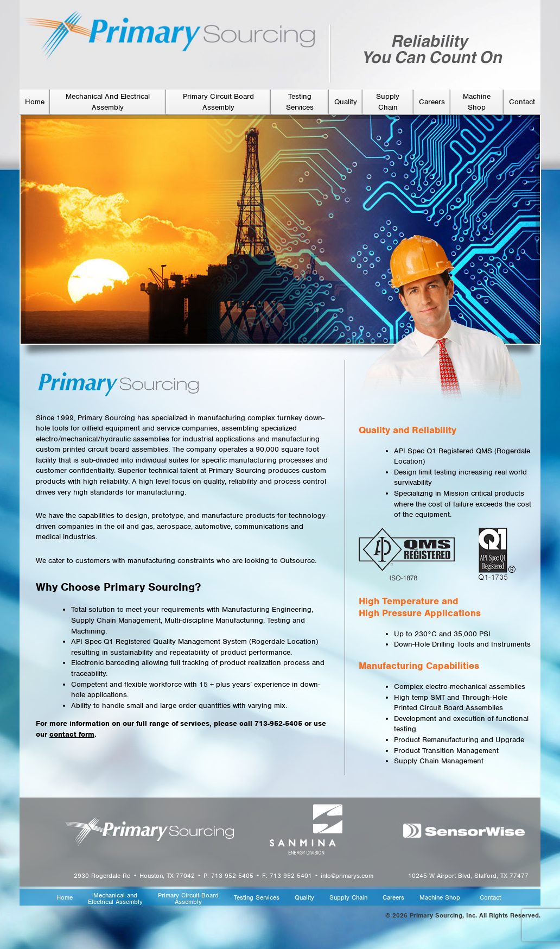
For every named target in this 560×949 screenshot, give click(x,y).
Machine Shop (440, 898)
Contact (522, 102)
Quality (346, 102)
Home (35, 102)
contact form (72, 734)
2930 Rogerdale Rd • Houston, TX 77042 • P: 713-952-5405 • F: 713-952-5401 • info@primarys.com (224, 876)
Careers (432, 102)
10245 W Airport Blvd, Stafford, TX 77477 (468, 876)
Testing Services (257, 898)
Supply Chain (348, 898)
